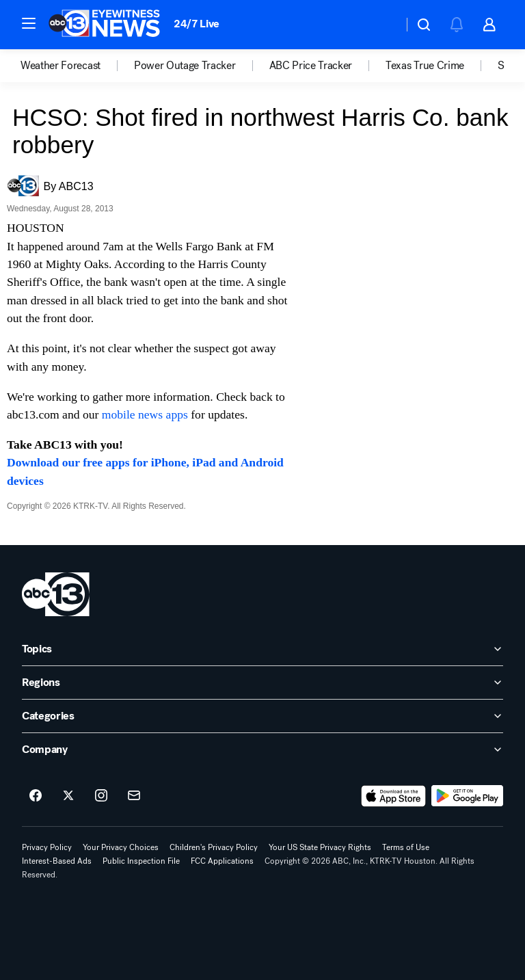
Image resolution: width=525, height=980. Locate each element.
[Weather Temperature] (382, 25)
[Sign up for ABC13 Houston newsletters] (134, 796)
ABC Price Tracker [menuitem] (311, 66)
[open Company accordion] (262, 750)
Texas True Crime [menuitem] (425, 66)
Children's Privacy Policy (214, 847)
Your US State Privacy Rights (320, 847)
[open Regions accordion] (262, 683)
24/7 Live (197, 24)
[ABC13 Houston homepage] (104, 25)
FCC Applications (222, 861)
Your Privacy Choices (121, 847)
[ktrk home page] (56, 594)
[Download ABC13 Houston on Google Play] (467, 796)
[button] (29, 23)
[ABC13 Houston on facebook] (36, 796)
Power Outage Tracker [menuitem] (185, 66)
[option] (77, 66)
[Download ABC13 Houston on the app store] (394, 796)
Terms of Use (406, 847)
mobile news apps (145, 414)
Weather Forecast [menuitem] (60, 66)
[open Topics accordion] (262, 649)
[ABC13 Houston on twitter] (68, 796)
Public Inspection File (141, 861)
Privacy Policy (47, 847)
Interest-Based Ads (57, 861)
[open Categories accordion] (262, 716)
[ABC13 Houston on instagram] (101, 796)
